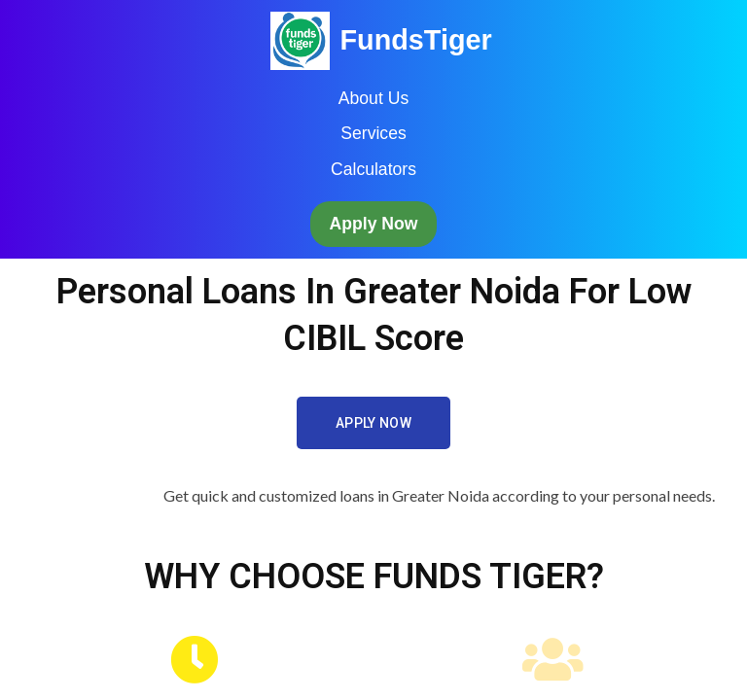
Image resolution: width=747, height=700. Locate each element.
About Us (373, 98)
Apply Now (374, 224)
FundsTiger (415, 40)
